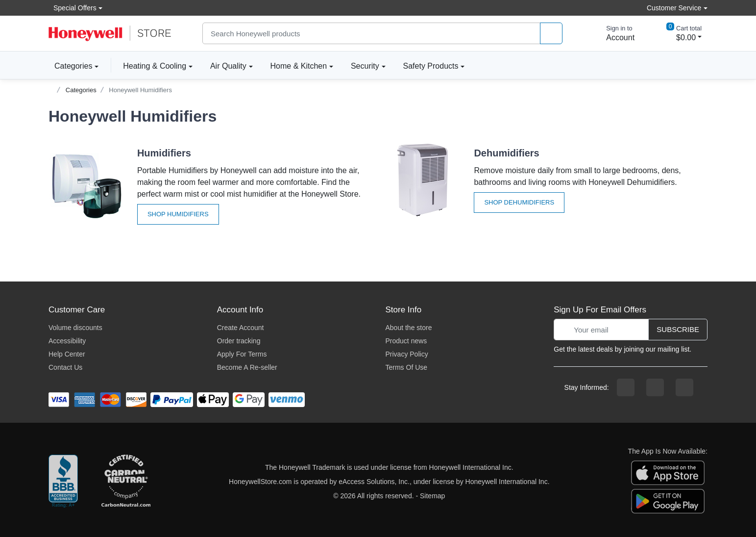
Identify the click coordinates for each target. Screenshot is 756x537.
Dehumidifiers (506, 153)
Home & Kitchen (299, 66)
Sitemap (432, 496)
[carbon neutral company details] (126, 482)
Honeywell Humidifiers (140, 90)
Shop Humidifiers (178, 214)
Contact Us (65, 367)
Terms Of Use (407, 367)
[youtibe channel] (684, 387)
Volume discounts (75, 328)
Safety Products (431, 66)
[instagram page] (655, 387)
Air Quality (228, 66)
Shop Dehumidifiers (519, 202)
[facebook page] (626, 387)
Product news (406, 341)
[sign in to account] (613, 33)
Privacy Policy (407, 354)
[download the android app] (668, 501)
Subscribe (678, 329)
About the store (409, 328)
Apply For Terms (242, 354)
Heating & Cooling (155, 66)
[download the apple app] (668, 472)
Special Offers (73, 8)
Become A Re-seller (247, 367)
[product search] (551, 34)
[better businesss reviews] (63, 482)
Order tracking (239, 341)
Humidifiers (164, 153)
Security (365, 66)
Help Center (67, 354)
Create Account (241, 328)
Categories (70, 66)
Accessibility (67, 341)
